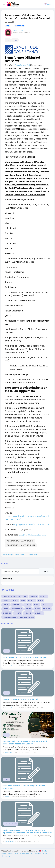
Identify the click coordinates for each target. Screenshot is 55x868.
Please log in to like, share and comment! (20, 554)
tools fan (8, 797)
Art (25, 596)
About (4, 853)
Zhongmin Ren (9, 841)
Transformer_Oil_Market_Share (21, 545)
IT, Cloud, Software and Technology (18, 617)
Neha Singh (8, 752)
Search (46, 571)
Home (37, 605)
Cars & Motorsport (12, 596)
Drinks (15, 600)
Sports (18, 613)
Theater (28, 613)
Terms (11, 853)
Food (40, 600)
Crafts (43, 596)
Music (5, 609)
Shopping (7, 613)
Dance (6, 600)
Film (23, 600)
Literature (47, 605)
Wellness (39, 613)
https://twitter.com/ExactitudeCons (31, 524)
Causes (34, 596)
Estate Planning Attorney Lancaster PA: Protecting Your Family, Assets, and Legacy (26, 743)
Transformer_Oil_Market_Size (20, 541)
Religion (47, 609)
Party (37, 609)
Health (28, 605)
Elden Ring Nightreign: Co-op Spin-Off (20, 699)
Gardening (17, 605)
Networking (20, 26)
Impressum (27, 853)
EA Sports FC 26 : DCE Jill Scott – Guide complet (25, 657)
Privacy (18, 853)
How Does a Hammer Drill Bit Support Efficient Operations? (24, 787)
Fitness (31, 600)
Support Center (41, 853)
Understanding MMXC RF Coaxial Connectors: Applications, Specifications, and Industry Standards (27, 832)
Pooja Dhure (18, 30)
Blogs (8, 26)
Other (28, 609)
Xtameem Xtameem (11, 666)
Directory (6, 856)
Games (6, 605)
